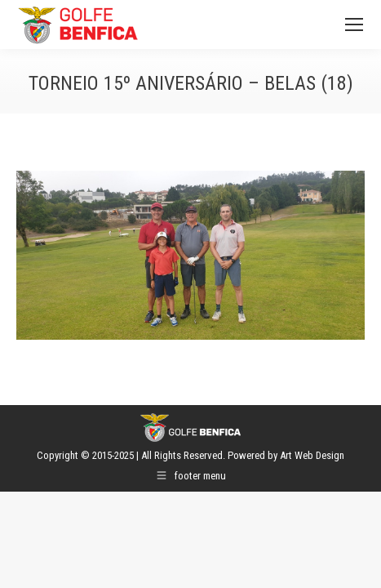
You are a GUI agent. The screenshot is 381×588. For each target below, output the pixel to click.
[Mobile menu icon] (354, 24)
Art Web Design (312, 455)
